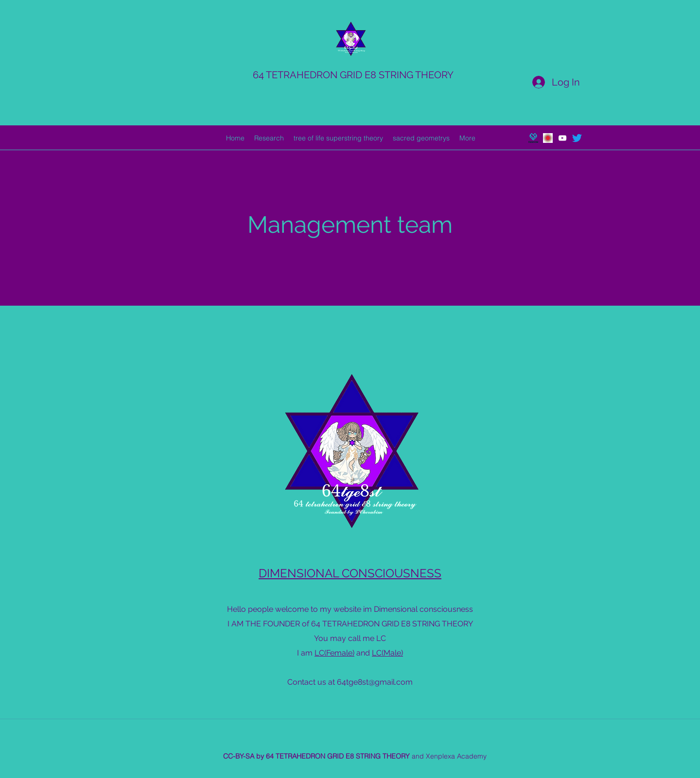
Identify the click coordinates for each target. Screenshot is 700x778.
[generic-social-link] (533, 138)
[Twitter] (577, 138)
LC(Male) (387, 653)
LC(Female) (334, 653)
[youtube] (562, 138)
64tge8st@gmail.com (375, 682)
